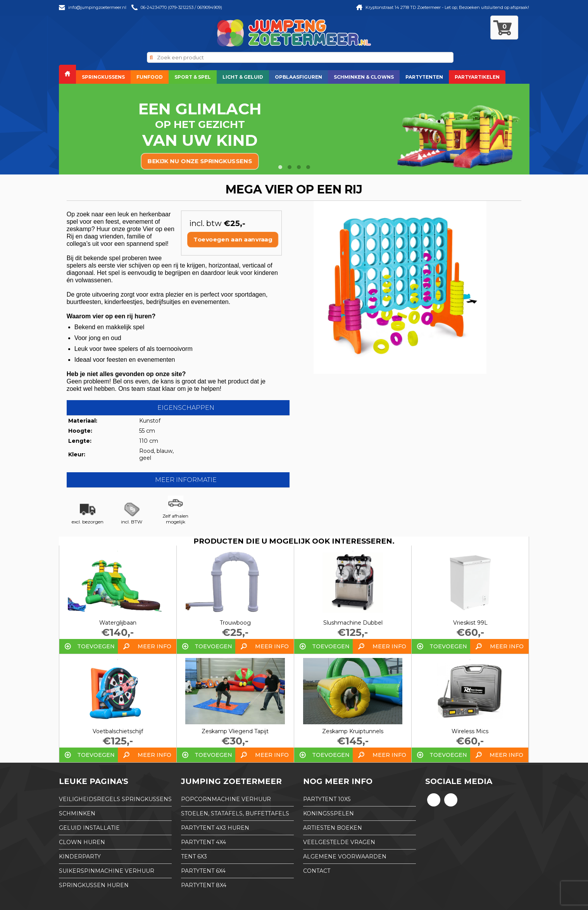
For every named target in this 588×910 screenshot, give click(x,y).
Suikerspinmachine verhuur (107, 871)
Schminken (77, 813)
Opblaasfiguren (298, 77)
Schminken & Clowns (364, 77)
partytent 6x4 (203, 871)
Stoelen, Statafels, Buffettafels (235, 813)
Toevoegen (96, 646)
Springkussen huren (94, 885)
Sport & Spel (193, 77)
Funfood (150, 77)
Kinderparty (80, 856)
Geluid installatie (89, 828)
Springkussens (103, 77)
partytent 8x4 (204, 885)
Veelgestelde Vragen (339, 842)
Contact (317, 871)
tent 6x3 (194, 856)
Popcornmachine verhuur (226, 799)
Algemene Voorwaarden (345, 856)
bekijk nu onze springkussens (200, 161)
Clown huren (82, 842)
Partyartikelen (477, 77)
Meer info (154, 646)
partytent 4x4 (203, 842)
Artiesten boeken (333, 828)
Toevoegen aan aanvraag (233, 239)
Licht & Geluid (243, 77)
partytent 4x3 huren (215, 828)
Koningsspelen (328, 813)
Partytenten (424, 77)
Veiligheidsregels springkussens (115, 799)
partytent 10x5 (327, 799)
